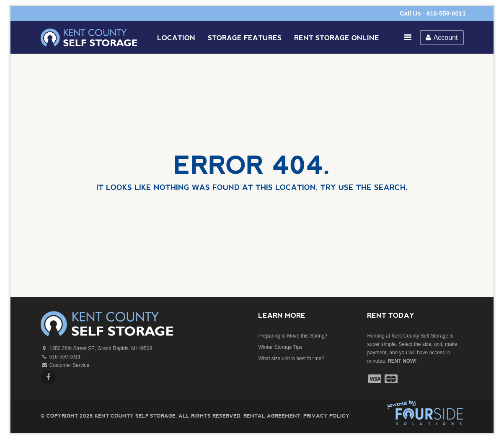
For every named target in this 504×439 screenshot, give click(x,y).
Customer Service (69, 365)
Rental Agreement (272, 416)
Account (442, 38)
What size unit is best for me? (291, 358)
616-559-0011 (65, 357)
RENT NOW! (402, 361)
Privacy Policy (326, 416)
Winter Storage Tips (280, 347)
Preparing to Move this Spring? (293, 336)
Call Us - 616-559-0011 (433, 13)
